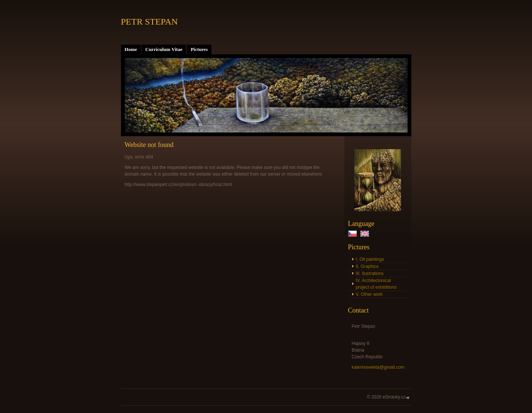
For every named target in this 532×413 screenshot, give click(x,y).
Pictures (199, 49)
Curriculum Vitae (164, 49)
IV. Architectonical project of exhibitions (376, 284)
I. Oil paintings (370, 259)
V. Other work (369, 294)
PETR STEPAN (149, 22)
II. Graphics (367, 266)
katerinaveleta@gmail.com (378, 367)
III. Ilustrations (370, 273)
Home (131, 49)
